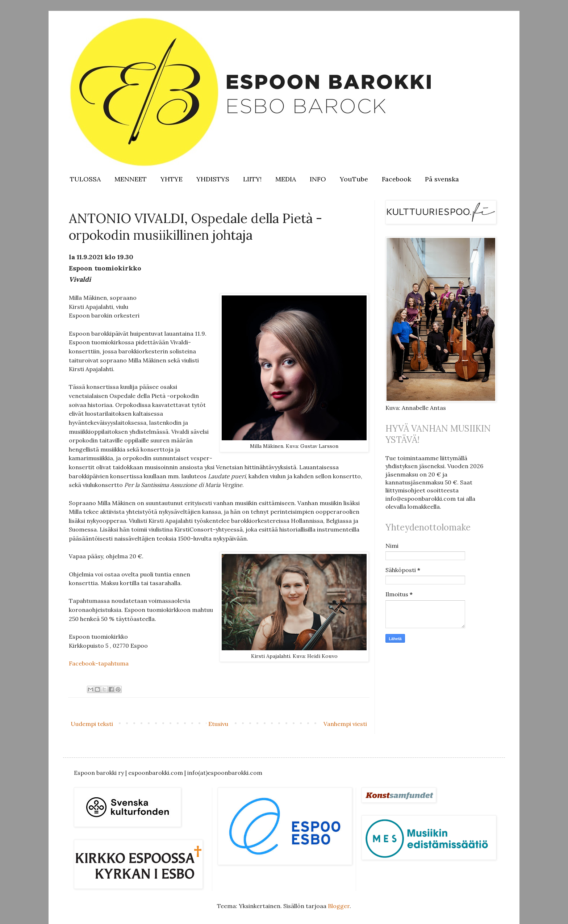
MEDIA (286, 179)
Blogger (339, 906)
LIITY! (252, 179)
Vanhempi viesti (345, 724)
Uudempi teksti (92, 724)
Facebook (396, 179)
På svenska (442, 179)
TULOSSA (85, 179)
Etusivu (218, 724)
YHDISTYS (213, 179)
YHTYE (172, 179)
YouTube (354, 179)
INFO (318, 179)
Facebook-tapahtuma (99, 663)
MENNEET (131, 179)
